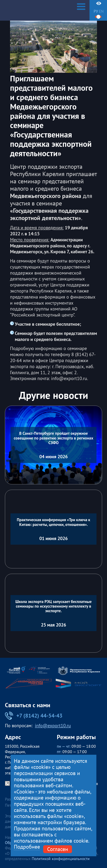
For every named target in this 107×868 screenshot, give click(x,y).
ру (96, 11)
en (101, 11)
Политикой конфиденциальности (61, 859)
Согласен (58, 849)
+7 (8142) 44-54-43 (34, 716)
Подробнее (27, 847)
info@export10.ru (53, 726)
